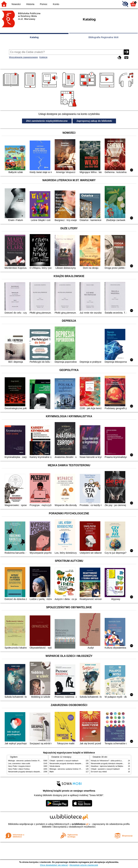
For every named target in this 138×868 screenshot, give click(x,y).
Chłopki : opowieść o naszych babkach (64, 761)
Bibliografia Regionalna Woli (103, 37)
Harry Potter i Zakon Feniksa (19, 769)
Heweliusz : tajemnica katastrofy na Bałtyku (107, 766)
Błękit (52, 772)
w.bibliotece (80, 824)
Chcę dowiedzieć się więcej (54, 865)
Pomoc (44, 4)
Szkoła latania (55, 766)
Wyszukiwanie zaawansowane (23, 57)
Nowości (16, 4)
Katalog (34, 37)
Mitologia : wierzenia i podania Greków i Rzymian (26, 761)
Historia (30, 4)
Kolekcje (43, 57)
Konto (56, 4)
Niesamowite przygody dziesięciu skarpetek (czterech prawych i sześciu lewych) (38, 772)
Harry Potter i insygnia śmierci (19, 766)
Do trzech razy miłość (99, 772)
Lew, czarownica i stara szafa (19, 764)
